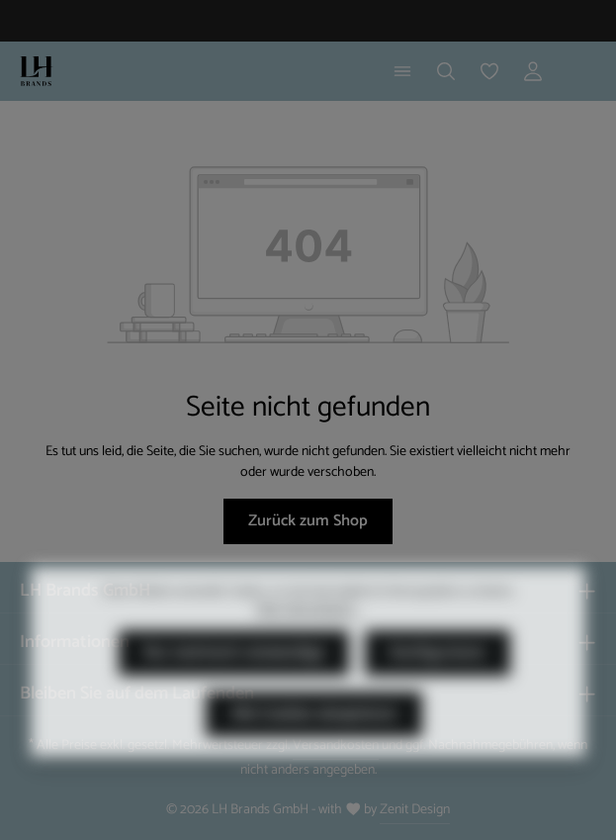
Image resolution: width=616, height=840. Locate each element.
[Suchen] (446, 71)
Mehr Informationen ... (308, 638)
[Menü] (402, 71)
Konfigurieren (438, 681)
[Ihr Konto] (533, 71)
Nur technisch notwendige (234, 681)
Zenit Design (415, 810)
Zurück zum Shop (308, 521)
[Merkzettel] (489, 71)
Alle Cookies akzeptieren (314, 743)
